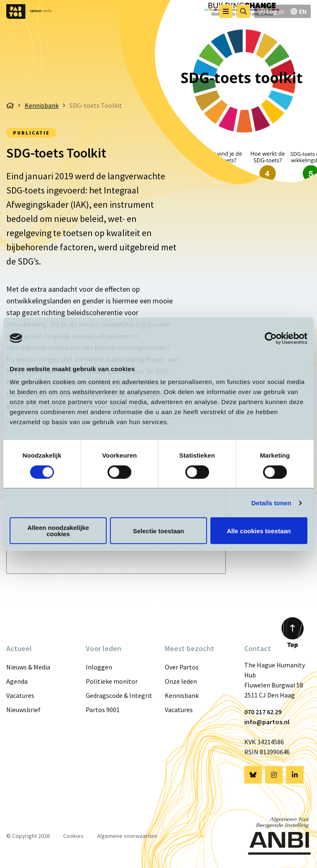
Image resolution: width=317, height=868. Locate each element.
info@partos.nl (267, 722)
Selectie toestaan (159, 531)
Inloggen (99, 667)
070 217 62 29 (263, 712)
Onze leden (181, 681)
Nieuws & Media (28, 667)
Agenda (17, 681)
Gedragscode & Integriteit (119, 695)
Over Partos (182, 667)
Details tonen (271, 503)
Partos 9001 (103, 710)
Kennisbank (182, 695)
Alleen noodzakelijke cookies (58, 531)
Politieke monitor (112, 681)
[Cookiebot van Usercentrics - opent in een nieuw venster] (271, 338)
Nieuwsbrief (23, 710)
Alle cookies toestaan (259, 531)
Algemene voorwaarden (127, 836)
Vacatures (20, 695)
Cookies (73, 836)
